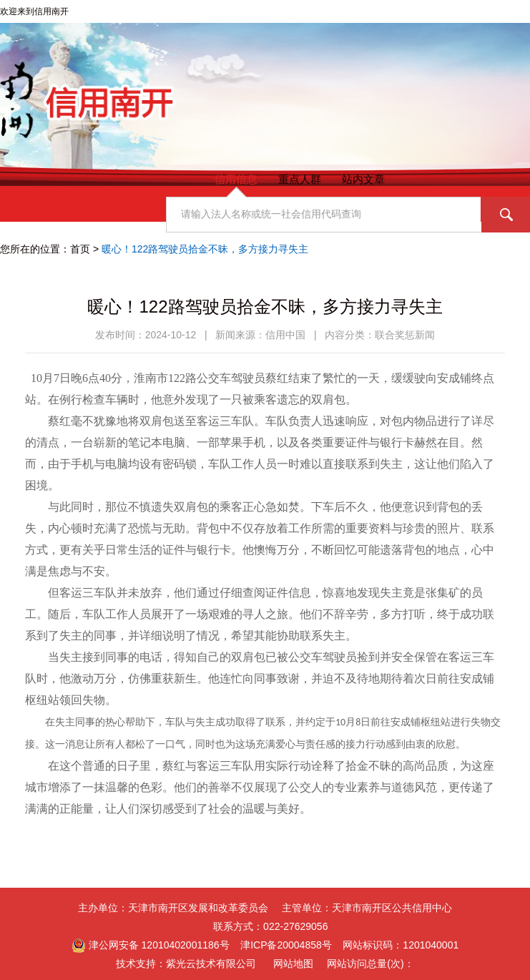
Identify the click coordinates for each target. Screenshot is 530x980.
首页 (80, 249)
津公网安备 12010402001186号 (151, 945)
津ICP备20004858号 (286, 945)
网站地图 (293, 964)
